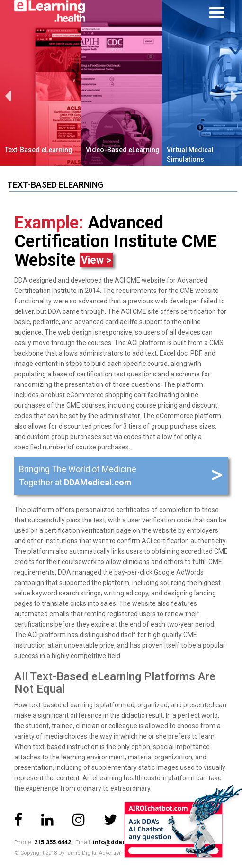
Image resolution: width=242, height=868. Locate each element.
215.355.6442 (53, 842)
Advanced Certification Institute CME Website (116, 242)
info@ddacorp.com (122, 842)
